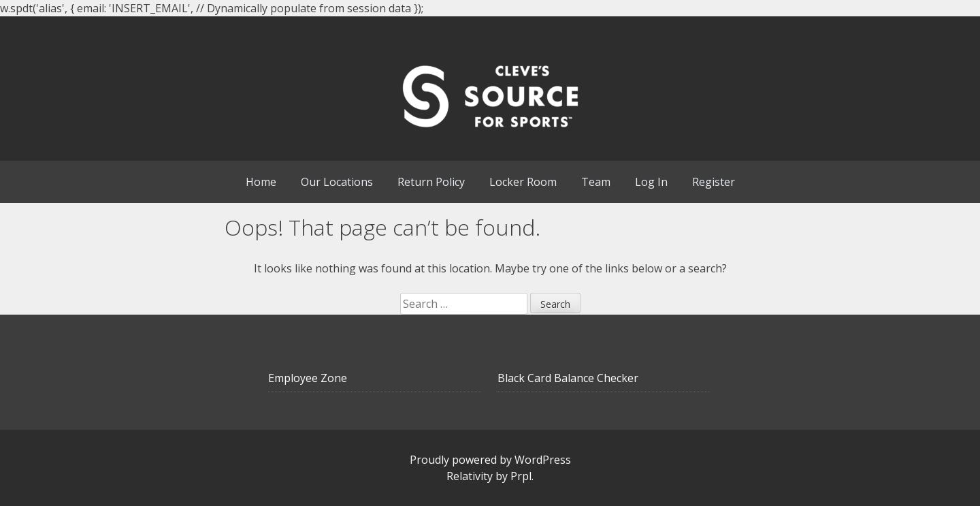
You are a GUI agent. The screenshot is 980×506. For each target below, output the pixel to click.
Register (714, 182)
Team (596, 182)
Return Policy (431, 182)
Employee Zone (308, 378)
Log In (651, 182)
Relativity (470, 476)
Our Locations (337, 182)
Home (261, 182)
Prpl (521, 476)
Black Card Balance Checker (568, 378)
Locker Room (523, 182)
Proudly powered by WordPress (490, 460)
